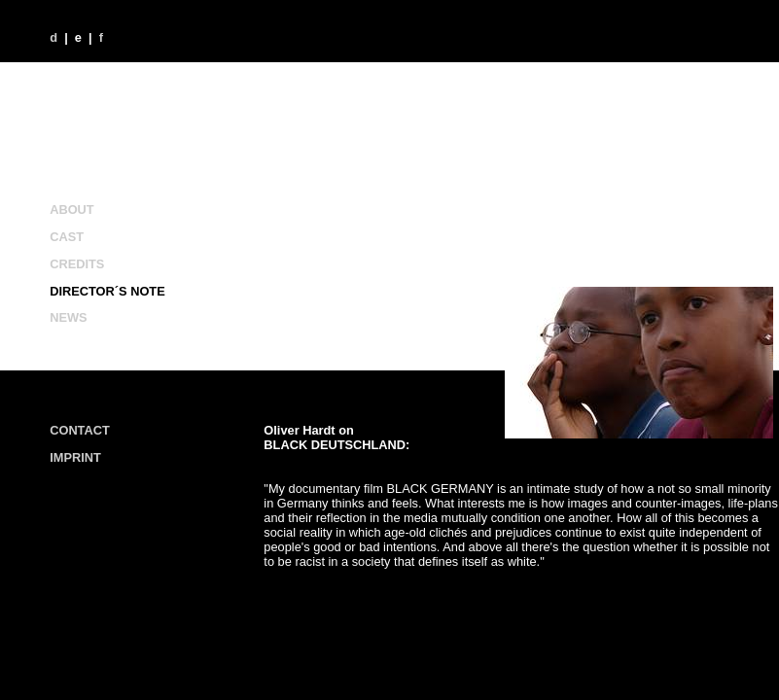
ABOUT (72, 210)
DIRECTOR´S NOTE (107, 291)
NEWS (68, 317)
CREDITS (77, 264)
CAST (67, 237)
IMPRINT (75, 457)
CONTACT (80, 430)
